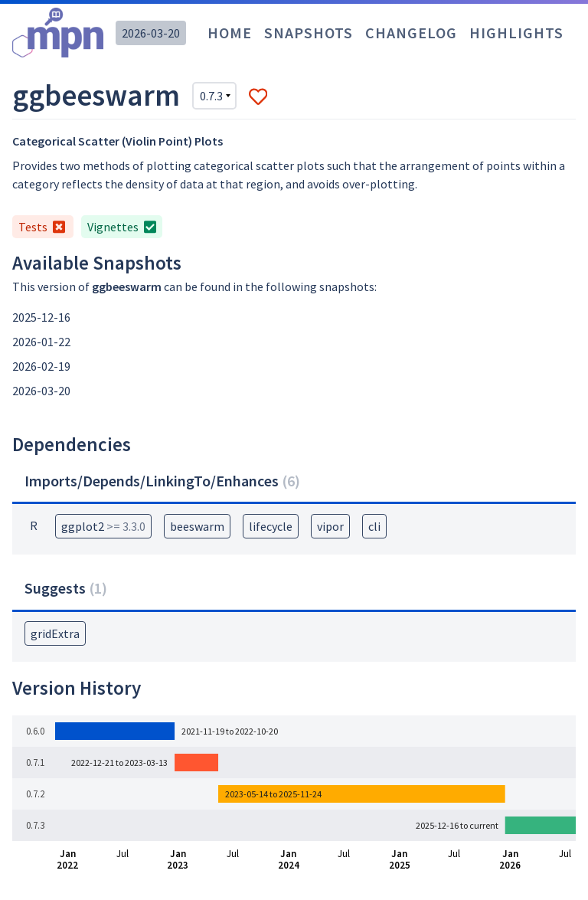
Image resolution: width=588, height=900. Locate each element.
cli (374, 526)
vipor (330, 526)
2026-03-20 (151, 33)
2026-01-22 (41, 342)
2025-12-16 (41, 317)
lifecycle (271, 526)
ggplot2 (103, 526)
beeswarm (197, 526)
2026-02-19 (41, 366)
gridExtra (55, 633)
